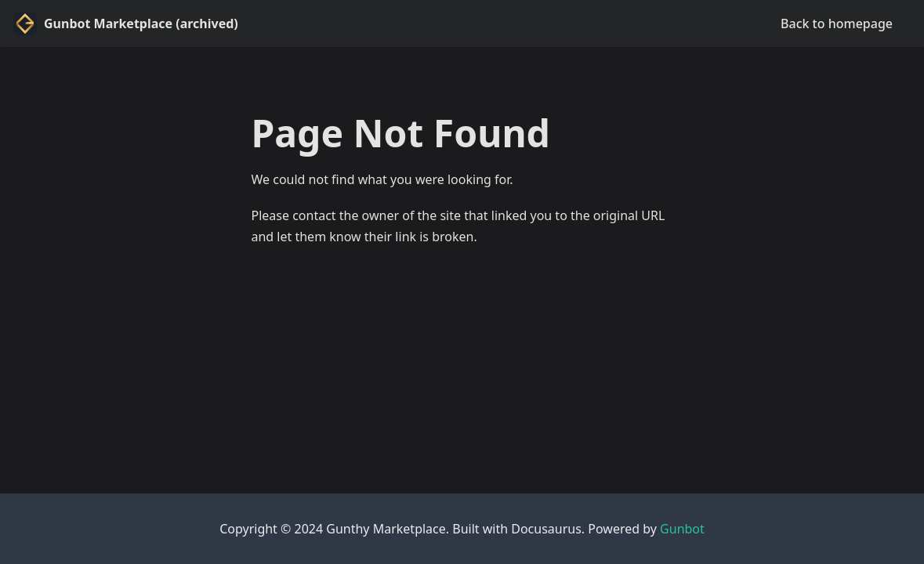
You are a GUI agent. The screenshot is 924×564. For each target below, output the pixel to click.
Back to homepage (837, 23)
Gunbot (682, 529)
